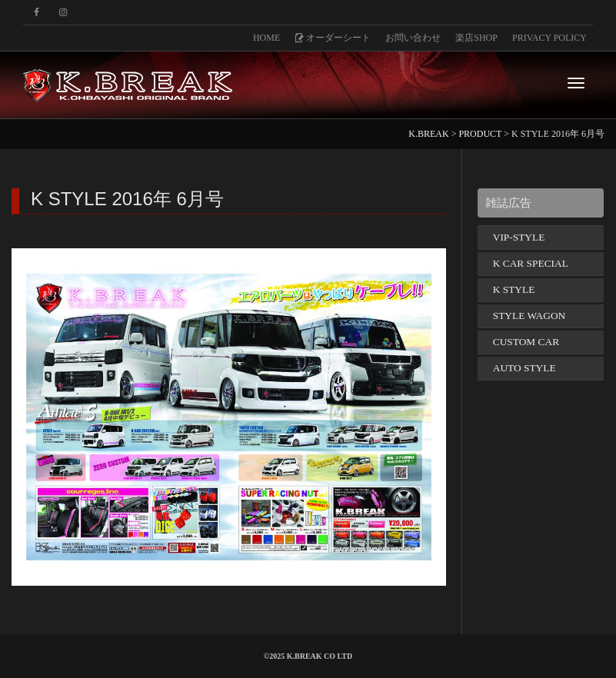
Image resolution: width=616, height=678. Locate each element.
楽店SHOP (476, 38)
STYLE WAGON (529, 316)
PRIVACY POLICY (549, 38)
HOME (266, 38)
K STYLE (514, 289)
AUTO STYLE (524, 368)
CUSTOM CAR (526, 342)
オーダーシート (333, 38)
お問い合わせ (413, 38)
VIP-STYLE (519, 237)
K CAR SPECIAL (531, 263)
